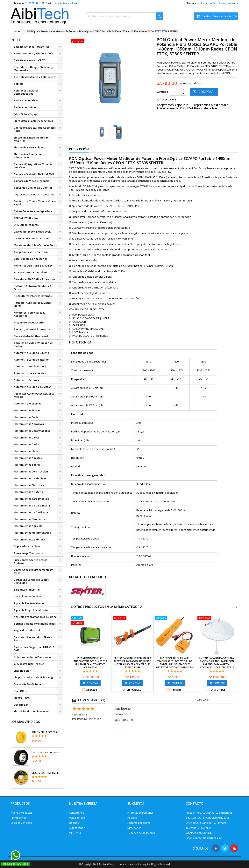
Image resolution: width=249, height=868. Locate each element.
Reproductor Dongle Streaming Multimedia (33, 69)
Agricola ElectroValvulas (29, 603)
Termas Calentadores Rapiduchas (35, 624)
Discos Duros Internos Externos (33, 296)
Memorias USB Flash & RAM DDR (34, 266)
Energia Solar (22, 671)
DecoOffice (21, 691)
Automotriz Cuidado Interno (31, 360)
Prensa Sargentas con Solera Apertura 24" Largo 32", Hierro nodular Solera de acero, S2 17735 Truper (133, 663)
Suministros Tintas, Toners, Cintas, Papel (35, 203)
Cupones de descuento (141, 833)
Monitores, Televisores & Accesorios (29, 314)
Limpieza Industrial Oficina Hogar (35, 677)
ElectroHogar (22, 698)
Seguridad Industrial (27, 630)
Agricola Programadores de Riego (35, 617)
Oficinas (74, 823)
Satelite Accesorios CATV (29, 60)
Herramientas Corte (26, 417)
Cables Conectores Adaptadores (34, 211)
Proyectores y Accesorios (29, 322)
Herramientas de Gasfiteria (31, 512)
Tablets (18, 84)
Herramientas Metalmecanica (32, 533)
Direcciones (134, 828)
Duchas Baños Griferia (28, 684)
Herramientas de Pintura (29, 539)
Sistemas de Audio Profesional (33, 657)
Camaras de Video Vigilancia (32, 181)
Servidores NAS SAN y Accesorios (34, 279)
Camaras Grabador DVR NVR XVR (34, 174)
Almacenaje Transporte (28, 553)
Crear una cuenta (228, 3)
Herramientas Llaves (27, 451)
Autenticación (77, 828)
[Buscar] (124, 16)
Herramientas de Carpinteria (32, 505)
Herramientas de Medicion (31, 478)
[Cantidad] (176, 92)
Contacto (195, 804)
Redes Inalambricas (26, 100)
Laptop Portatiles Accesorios (31, 238)
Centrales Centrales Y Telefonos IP (35, 77)
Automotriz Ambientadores (31, 366)
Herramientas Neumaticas (30, 519)
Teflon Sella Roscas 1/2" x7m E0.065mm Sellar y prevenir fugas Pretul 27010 (46, 732)
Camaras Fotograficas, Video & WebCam (33, 166)
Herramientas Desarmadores (32, 431)
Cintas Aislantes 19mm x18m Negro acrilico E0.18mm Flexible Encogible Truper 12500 (46, 753)
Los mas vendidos (21, 823)
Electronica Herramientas (30, 147)
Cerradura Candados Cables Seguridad (31, 581)
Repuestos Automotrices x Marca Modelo (34, 395)
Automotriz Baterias (26, 380)
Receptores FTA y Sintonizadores (34, 53)
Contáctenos (77, 813)
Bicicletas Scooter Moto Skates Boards (33, 639)
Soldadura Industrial (27, 590)
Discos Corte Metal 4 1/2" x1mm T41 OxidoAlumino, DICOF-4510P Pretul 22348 (46, 773)
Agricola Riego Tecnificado (31, 610)
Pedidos (132, 818)
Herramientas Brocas (27, 410)
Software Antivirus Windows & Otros (33, 288)
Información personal (140, 813)
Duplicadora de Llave (27, 546)
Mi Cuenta (75, 833)
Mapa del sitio (77, 818)
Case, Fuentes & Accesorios (31, 259)
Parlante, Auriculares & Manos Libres (33, 304)
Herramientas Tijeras (27, 465)
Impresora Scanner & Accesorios (34, 194)
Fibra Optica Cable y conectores (33, 121)
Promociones (18, 818)
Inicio (15, 40)
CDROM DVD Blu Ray (26, 218)
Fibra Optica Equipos (27, 114)
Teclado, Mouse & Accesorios (32, 329)
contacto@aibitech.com (66, 3)
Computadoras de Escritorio (31, 252)
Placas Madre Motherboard (31, 336)
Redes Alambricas (25, 107)
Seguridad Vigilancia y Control (33, 188)
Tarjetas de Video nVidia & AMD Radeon (34, 344)
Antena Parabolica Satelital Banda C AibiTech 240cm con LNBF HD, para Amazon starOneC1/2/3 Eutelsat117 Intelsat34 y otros (217, 664)
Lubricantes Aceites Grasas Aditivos (31, 561)
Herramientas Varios (27, 437)
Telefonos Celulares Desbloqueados (26, 92)
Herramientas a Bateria (28, 492)
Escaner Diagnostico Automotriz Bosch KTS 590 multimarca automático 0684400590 (90, 663)
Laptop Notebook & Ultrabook (32, 232)
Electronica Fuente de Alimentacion (27, 156)
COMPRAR (203, 92)
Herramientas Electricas (29, 485)
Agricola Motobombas (28, 596)
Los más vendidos (25, 722)
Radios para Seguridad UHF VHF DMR (34, 649)
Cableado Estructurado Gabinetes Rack (35, 129)
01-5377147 (32, 3)
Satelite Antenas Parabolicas (32, 47)
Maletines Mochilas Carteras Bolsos (36, 245)
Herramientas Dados (27, 444)
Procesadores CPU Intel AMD (32, 272)
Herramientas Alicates (28, 458)
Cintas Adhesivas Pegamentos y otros (33, 571)
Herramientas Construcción (31, 471)
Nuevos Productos (22, 813)
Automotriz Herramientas (30, 373)
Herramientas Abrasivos (29, 424)
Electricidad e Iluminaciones (31, 711)
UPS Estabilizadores (26, 225)
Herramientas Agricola (28, 526)
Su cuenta (136, 804)
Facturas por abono (139, 823)
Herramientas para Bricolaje (32, 499)
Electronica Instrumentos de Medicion (31, 139)
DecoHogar (21, 705)
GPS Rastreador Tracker (29, 664)
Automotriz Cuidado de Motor (32, 387)
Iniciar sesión (208, 3)
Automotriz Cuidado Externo (31, 353)
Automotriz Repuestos (27, 403)
